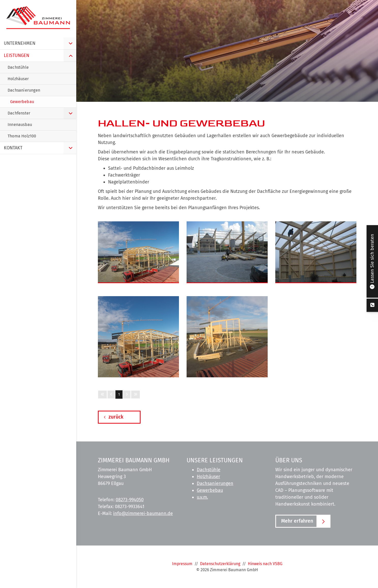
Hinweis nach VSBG (265, 564)
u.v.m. (202, 497)
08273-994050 (130, 500)
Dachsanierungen (215, 483)
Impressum (182, 564)
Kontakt (13, 148)
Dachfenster (19, 113)
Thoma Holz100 (22, 136)
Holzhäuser (208, 477)
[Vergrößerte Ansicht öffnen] (138, 252)
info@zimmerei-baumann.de (143, 513)
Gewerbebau (210, 490)
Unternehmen (20, 43)
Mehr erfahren (297, 521)
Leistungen (17, 55)
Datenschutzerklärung (220, 564)
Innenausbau (20, 125)
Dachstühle (209, 470)
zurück (116, 417)
